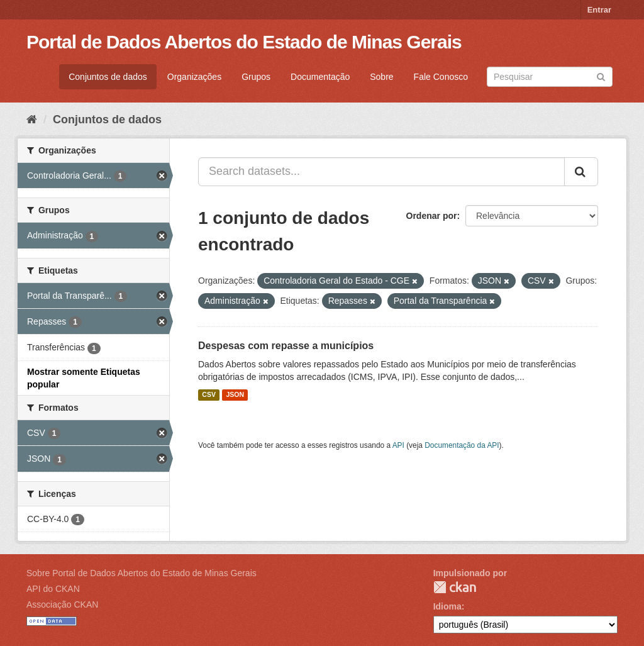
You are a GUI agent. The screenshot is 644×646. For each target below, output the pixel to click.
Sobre (381, 77)
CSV (209, 395)
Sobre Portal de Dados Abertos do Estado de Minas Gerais (142, 573)
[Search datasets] (550, 77)
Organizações (194, 77)
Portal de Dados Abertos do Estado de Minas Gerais (244, 42)
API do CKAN (53, 589)
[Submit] (601, 76)
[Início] (32, 120)
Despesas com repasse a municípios (286, 346)
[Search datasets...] (381, 172)
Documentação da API (462, 445)
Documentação (320, 77)
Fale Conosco (441, 77)
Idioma (447, 606)
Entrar (599, 10)
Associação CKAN (62, 604)
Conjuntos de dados (108, 77)
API (398, 445)
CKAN (455, 587)
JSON (235, 395)
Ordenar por (432, 216)
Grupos (256, 77)
